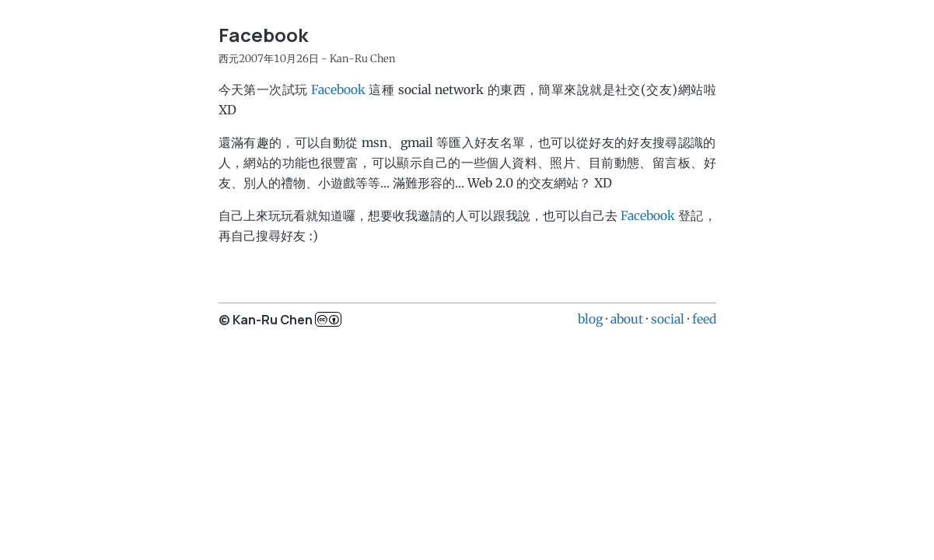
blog (590, 319)
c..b (328, 319)
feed (704, 319)
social (668, 319)
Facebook (338, 89)
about (627, 319)
